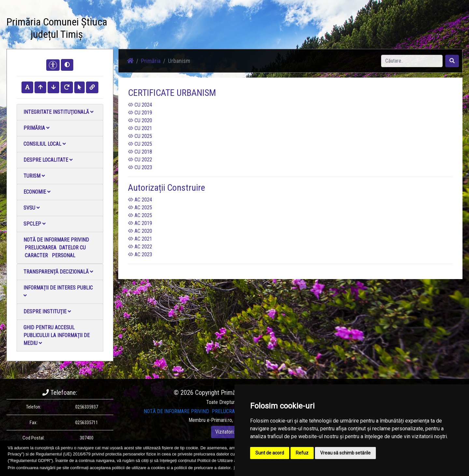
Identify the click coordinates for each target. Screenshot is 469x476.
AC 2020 (140, 231)
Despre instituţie (47, 312)
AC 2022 (140, 247)
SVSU (32, 208)
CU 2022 (140, 160)
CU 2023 (140, 167)
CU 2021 (140, 128)
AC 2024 (140, 200)
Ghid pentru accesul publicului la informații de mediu (57, 335)
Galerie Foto (202, 29)
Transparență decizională (58, 272)
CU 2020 (140, 120)
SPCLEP (35, 224)
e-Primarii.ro (219, 420)
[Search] (412, 61)
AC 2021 (140, 239)
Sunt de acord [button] (270, 453)
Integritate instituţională (58, 112)
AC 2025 (140, 208)
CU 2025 (140, 136)
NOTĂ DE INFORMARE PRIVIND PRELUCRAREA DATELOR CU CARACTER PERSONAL (56, 248)
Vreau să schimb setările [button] (345, 453)
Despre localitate (48, 160)
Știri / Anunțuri (167, 29)
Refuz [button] (302, 453)
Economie (37, 192)
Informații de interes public (58, 291)
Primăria (36, 128)
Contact (266, 29)
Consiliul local (45, 144)
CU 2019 (140, 113)
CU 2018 (140, 152)
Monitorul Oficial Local (305, 29)
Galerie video (236, 29)
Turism (34, 176)
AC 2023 (140, 254)
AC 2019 (140, 223)
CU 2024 (140, 105)
